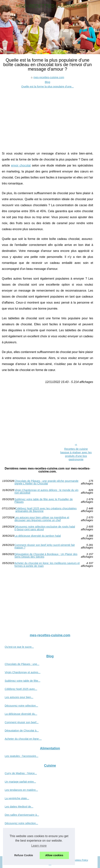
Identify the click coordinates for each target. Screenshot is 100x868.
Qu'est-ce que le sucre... (19, 647)
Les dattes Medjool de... (19, 807)
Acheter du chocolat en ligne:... (23, 739)
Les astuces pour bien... (19, 697)
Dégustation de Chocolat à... (22, 731)
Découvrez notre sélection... (21, 706)
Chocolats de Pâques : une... (22, 664)
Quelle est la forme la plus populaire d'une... (47, 87)
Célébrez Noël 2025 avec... (21, 689)
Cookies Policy (80, 860)
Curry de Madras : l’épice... (21, 773)
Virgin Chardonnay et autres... (23, 672)
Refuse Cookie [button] (24, 855)
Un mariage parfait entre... (20, 782)
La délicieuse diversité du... (21, 714)
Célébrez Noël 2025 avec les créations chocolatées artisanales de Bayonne (46, 510)
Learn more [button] (39, 846)
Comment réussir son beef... (22, 722)
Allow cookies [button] (54, 855)
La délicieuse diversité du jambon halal (38, 536)
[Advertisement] (47, 117)
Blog (47, 82)
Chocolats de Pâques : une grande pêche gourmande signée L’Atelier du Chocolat (46, 482)
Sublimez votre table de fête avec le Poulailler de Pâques (44, 501)
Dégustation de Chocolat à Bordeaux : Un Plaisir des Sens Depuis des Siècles (46, 556)
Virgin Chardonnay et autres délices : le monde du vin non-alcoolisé (46, 491)
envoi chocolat (21, 165)
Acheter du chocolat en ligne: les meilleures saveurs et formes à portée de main (47, 565)
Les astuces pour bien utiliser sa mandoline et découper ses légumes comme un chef (42, 519)
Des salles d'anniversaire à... (22, 815)
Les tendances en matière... (21, 790)
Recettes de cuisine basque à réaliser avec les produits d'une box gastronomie (76, 454)
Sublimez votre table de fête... (22, 681)
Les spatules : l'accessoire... (22, 756)
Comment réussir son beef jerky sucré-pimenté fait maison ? (45, 546)
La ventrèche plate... (17, 798)
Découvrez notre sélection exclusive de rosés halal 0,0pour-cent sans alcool (45, 528)
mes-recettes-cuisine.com (49, 77)
